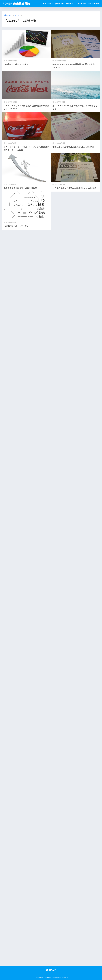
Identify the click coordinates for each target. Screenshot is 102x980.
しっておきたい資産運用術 (53, 4)
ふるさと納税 (81, 4)
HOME (51, 970)
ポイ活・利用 (94, 4)
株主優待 (70, 4)
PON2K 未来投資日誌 (16, 4)
